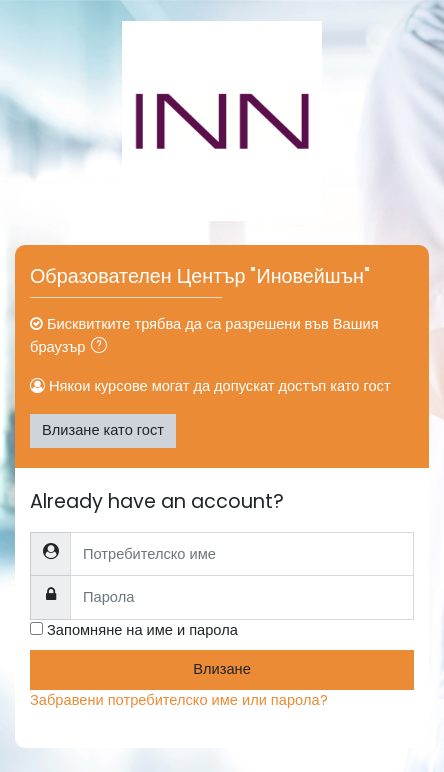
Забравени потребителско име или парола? (179, 700)
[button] (103, 348)
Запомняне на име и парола (142, 630)
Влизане (222, 669)
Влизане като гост (103, 430)
